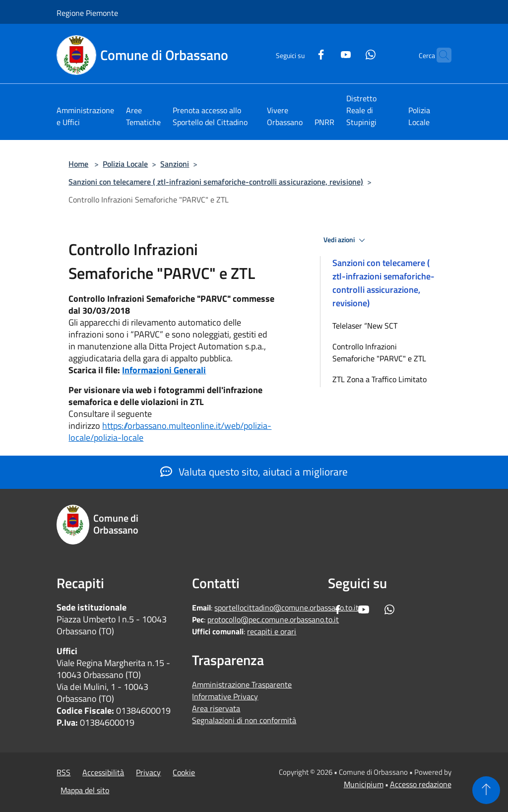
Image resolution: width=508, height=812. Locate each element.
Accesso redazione (421, 784)
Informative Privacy (225, 696)
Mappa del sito (85, 790)
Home (78, 164)
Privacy (148, 772)
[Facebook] (302, 53)
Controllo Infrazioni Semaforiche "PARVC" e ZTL (379, 352)
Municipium (364, 784)
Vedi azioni (346, 240)
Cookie (184, 772)
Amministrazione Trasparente (242, 684)
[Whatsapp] (351, 53)
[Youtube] (326, 53)
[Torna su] (486, 790)
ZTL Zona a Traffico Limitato (380, 379)
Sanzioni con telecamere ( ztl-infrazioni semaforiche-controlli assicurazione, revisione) (216, 182)
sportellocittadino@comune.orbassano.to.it (286, 608)
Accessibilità (103, 772)
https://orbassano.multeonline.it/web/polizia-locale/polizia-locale (170, 432)
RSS (63, 772)
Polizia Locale (125, 164)
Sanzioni (175, 164)
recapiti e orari (272, 631)
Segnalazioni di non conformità (244, 720)
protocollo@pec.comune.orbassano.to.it (273, 619)
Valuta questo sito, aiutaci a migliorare (254, 472)
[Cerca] (440, 55)
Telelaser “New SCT (365, 326)
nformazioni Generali (165, 370)
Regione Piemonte (87, 13)
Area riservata (216, 708)
